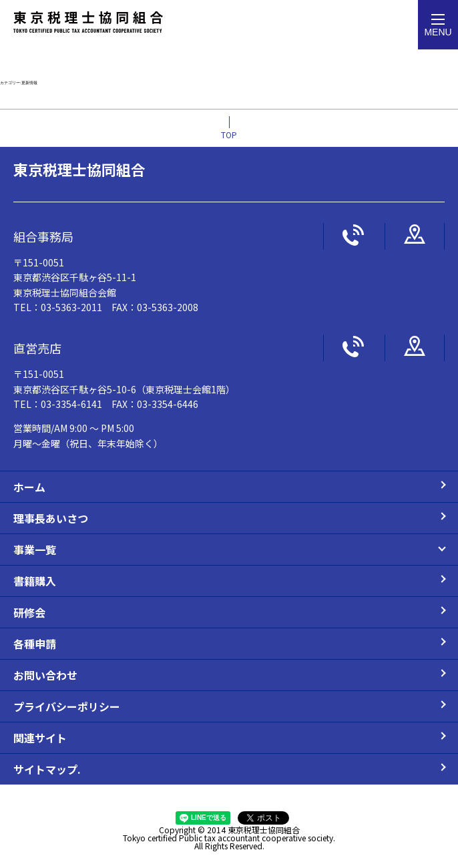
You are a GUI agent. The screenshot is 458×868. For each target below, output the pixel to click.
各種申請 (35, 644)
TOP (229, 135)
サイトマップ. (47, 769)
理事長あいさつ (51, 518)
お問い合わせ (45, 675)
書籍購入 (35, 581)
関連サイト (40, 738)
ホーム (29, 487)
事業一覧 (35, 550)
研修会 (29, 612)
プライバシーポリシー (67, 706)
